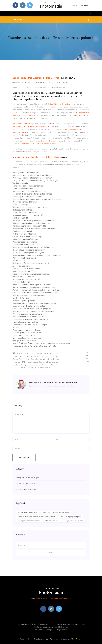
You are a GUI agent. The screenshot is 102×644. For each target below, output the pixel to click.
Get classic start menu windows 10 (26, 279)
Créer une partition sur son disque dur (27, 197)
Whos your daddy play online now (29, 521)
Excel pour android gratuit (22, 231)
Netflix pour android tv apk (23, 210)
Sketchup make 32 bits (53, 521)
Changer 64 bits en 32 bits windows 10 (28, 215)
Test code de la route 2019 (23, 282)
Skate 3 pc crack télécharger (26, 489)
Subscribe (51, 553)
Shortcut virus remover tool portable (27, 245)
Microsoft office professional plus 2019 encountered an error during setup (41, 343)
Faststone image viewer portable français (51, 627)
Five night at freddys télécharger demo (51, 630)
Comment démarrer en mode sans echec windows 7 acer (36, 517)
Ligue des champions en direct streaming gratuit (31, 274)
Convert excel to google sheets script (27, 237)
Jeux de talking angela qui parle (70, 517)
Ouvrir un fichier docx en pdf (23, 277)
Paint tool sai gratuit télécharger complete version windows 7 (36, 290)
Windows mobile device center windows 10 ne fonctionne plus (37, 255)
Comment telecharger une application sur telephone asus (35, 293)
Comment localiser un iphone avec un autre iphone (32, 175)
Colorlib (79, 639)
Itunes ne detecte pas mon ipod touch (27, 338)
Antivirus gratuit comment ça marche (27, 333)
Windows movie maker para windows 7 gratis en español (35, 229)
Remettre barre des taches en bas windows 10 (31, 319)
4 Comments (62, 82)
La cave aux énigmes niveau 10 (25, 213)
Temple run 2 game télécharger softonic (28, 186)
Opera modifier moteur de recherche (27, 330)
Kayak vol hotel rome (21, 298)
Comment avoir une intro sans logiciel (70, 624)
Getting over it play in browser (24, 234)
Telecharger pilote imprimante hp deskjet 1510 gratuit (33, 311)
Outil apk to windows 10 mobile (25, 341)
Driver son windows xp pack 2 (24, 258)
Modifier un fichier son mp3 (25, 484)
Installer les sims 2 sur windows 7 (26, 322)
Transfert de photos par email (24, 301)
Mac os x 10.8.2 (19, 261)
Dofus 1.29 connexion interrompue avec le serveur (32, 178)
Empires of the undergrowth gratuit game (28, 253)
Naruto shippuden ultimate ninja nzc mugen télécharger (34, 287)
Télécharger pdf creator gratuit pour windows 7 (31, 263)
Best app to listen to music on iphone (27, 269)
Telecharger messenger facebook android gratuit (31, 207)
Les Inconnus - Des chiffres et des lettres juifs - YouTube (33, 82)
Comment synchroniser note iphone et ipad (29, 191)
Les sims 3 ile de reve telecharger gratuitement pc (32, 194)
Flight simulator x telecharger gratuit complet (30, 325)
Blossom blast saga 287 (22, 205)
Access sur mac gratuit (21, 266)
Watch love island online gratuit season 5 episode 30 (33, 221)
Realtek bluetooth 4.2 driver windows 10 (28, 317)
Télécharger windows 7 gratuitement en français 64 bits (34, 346)
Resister (84, 5)
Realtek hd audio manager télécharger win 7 (29, 250)
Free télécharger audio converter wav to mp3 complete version (37, 199)
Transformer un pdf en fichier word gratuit (29, 306)
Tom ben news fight (20, 183)
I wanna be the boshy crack (23, 189)
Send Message (24, 457)
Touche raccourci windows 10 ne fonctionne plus (31, 223)
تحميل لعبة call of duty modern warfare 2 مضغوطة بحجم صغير (36, 181)
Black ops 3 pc (18, 327)
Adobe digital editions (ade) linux (25, 239)
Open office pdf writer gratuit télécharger (56, 512)
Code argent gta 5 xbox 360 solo (25, 271)
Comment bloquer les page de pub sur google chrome (33, 309)
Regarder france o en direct (74, 521)
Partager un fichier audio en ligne (27, 478)
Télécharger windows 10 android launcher (29, 295)
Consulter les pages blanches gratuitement (29, 314)
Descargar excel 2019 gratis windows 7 (32, 624)
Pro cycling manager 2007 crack (25, 202)
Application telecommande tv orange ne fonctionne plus (34, 303)
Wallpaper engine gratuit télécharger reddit (29, 226)
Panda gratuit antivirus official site (26, 173)
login (74, 5)
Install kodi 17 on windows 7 (24, 335)
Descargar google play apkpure (25, 242)
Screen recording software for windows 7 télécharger (33, 247)
